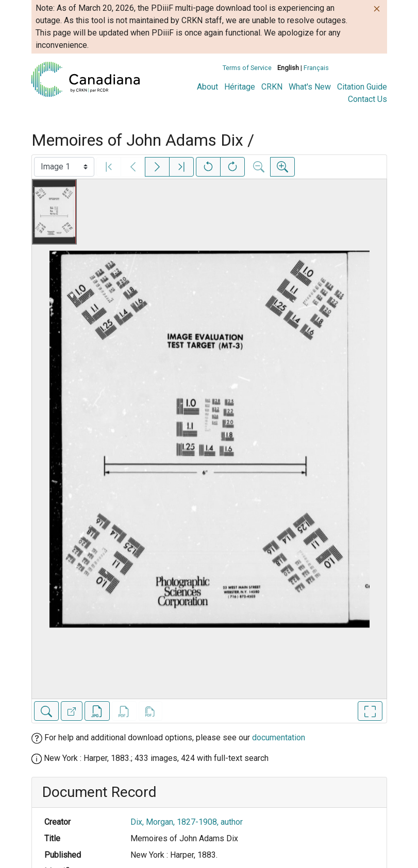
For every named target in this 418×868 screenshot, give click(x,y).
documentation (279, 737)
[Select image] (64, 167)
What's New (310, 87)
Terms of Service (247, 68)
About (207, 87)
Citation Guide (362, 87)
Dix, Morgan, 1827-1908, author (187, 822)
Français (316, 68)
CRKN (272, 87)
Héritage (240, 87)
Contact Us (367, 99)
